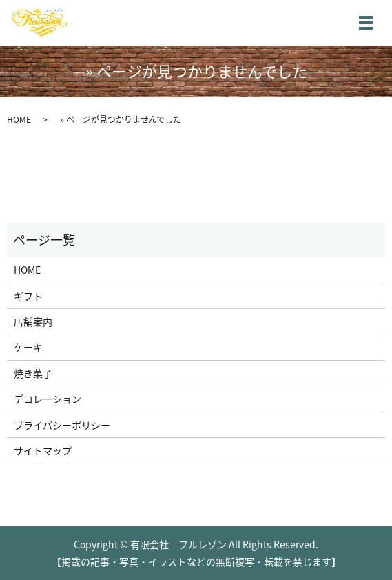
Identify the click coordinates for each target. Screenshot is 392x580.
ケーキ (28, 347)
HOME (19, 119)
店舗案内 (33, 321)
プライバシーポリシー (62, 425)
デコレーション (48, 399)
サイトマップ (43, 450)
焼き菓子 (33, 373)
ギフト (28, 296)
